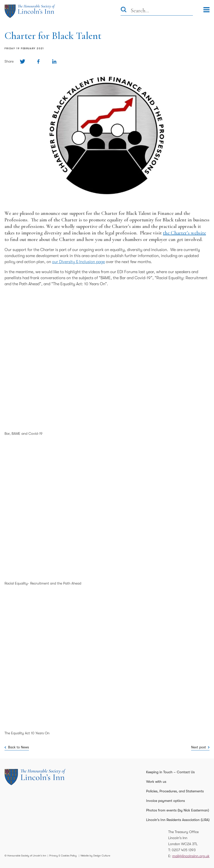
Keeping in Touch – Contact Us (170, 772)
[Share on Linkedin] (54, 61)
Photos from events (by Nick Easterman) (178, 810)
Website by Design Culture (95, 856)
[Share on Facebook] (38, 61)
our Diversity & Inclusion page (78, 262)
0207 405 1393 (184, 850)
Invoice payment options (165, 801)
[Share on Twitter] (23, 61)
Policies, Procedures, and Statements (175, 791)
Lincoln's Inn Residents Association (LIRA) (178, 820)
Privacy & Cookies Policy (63, 856)
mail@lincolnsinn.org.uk (191, 856)
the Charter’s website (184, 233)
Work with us (156, 782)
